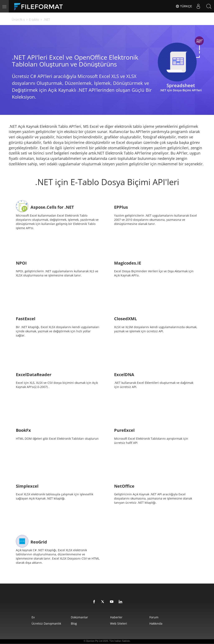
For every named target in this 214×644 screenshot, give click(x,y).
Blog (74, 623)
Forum (154, 617)
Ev (33, 617)
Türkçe (184, 6)
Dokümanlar (79, 617)
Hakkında (156, 623)
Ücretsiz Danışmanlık (46, 623)
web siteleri (119, 623)
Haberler (116, 617)
